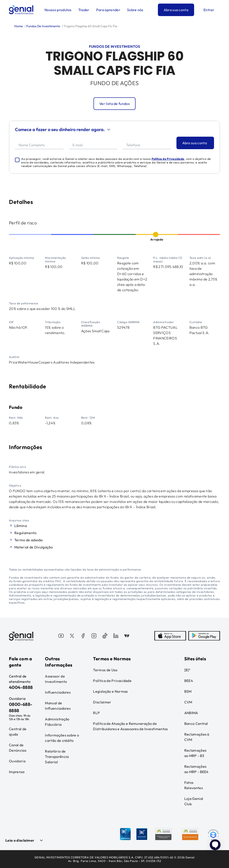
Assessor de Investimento (56, 679)
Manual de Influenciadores (58, 706)
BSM (188, 691)
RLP (96, 713)
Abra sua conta (176, 10)
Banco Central (196, 724)
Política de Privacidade (168, 159)
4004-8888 (21, 687)
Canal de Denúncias (18, 748)
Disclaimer (102, 702)
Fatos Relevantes (194, 785)
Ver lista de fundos (114, 104)
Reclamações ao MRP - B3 (195, 753)
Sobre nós (135, 10)
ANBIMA (191, 713)
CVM (188, 702)
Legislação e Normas (110, 691)
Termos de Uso (105, 670)
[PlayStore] (204, 636)
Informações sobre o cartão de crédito (62, 738)
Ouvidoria (17, 761)
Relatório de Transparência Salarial (57, 757)
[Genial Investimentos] (21, 10)
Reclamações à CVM (197, 737)
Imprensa (17, 772)
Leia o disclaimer (20, 840)
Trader (84, 10)
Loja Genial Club (194, 801)
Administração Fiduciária (57, 722)
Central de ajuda (18, 732)
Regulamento (25, 533)
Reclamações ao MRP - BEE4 (196, 769)
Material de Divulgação (34, 547)
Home (19, 26)
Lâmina (21, 526)
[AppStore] (170, 636)
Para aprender (108, 10)
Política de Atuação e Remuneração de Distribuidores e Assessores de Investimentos (130, 726)
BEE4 (189, 681)
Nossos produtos (58, 10)
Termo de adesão (29, 540)
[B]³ (187, 670)
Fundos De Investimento (43, 26)
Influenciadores (58, 692)
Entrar (209, 10)
